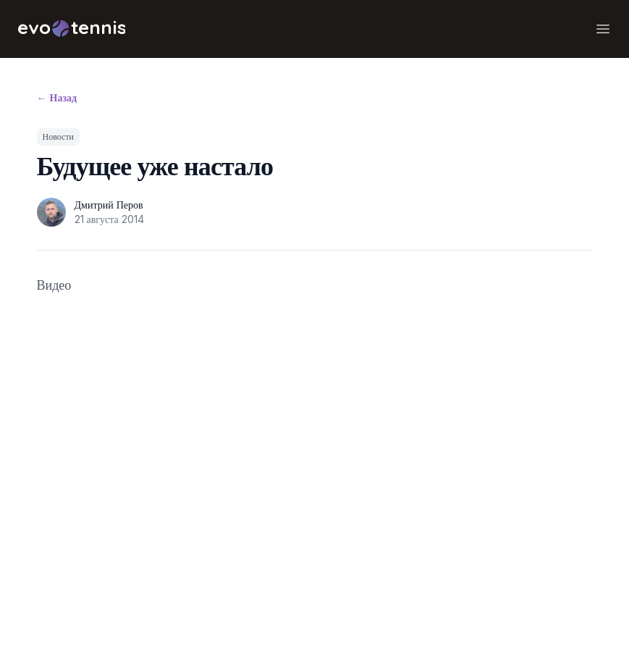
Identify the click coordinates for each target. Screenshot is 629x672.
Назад (57, 97)
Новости (59, 136)
